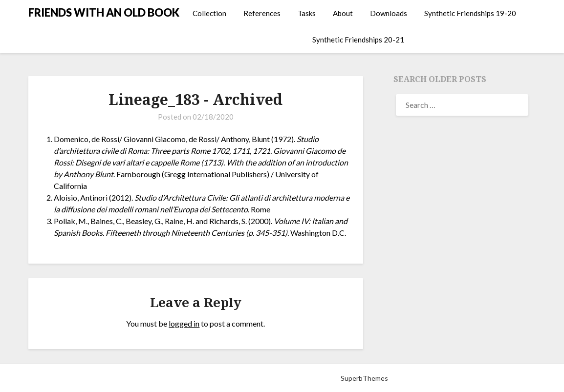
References (262, 13)
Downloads (389, 13)
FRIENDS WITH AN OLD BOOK (104, 12)
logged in (184, 323)
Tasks (307, 13)
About (343, 13)
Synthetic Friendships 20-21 (358, 40)
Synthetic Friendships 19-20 (470, 13)
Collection (209, 13)
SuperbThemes (364, 378)
